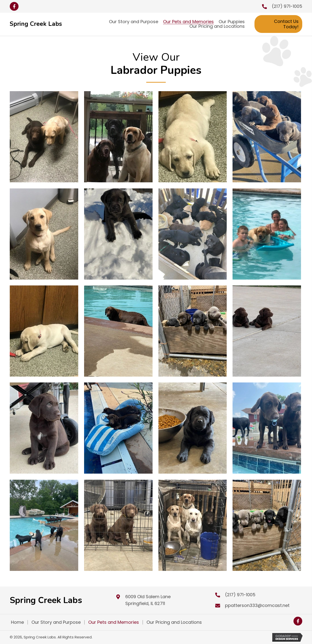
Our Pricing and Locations (174, 622)
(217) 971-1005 (287, 6)
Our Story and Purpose (56, 622)
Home (17, 622)
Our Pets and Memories (114, 622)
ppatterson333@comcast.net (257, 605)
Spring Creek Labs (36, 24)
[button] (14, 6)
